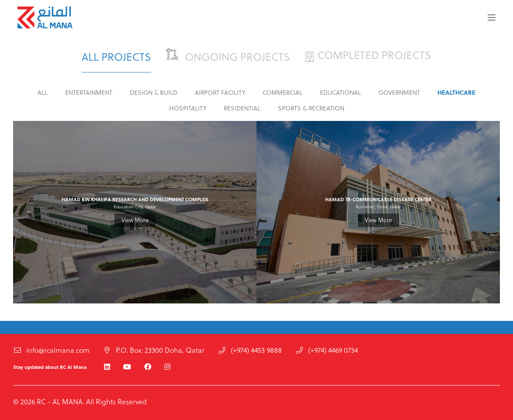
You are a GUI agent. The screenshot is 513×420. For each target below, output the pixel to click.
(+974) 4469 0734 (326, 351)
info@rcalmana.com (51, 351)
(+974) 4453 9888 (250, 351)
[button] (492, 17)
